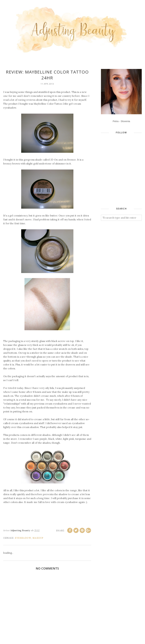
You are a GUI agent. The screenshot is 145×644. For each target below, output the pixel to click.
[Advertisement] (123, 178)
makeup (38, 538)
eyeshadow (23, 538)
